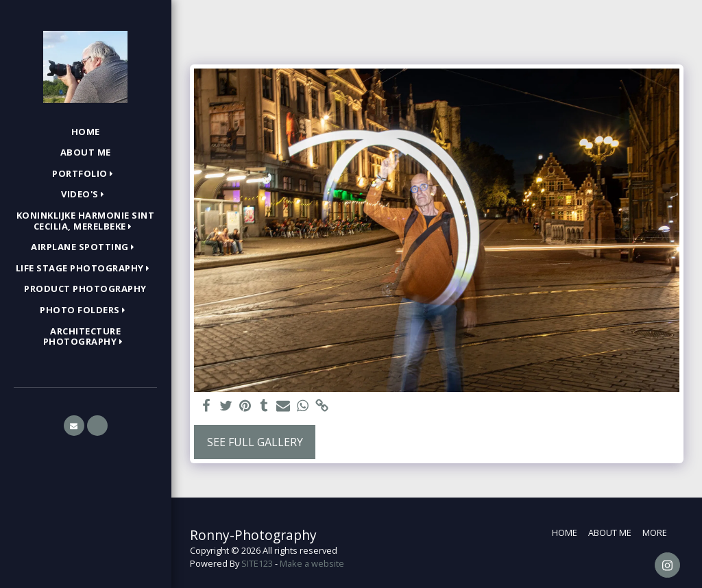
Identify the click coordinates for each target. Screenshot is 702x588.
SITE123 (257, 563)
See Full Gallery (255, 442)
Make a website (312, 563)
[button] (85, 174)
